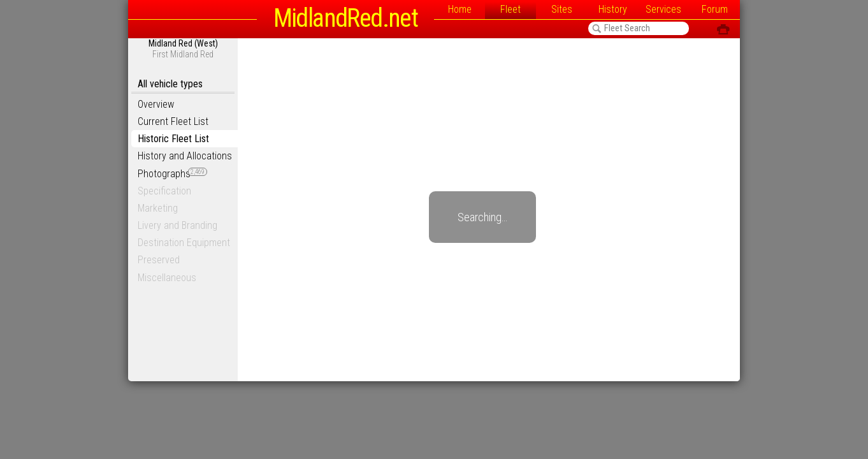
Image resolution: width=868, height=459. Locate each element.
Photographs (172, 174)
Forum (715, 9)
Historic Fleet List (173, 139)
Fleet (510, 9)
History (613, 9)
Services (663, 9)
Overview (156, 104)
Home (460, 9)
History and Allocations (185, 156)
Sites (562, 9)
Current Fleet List (173, 121)
